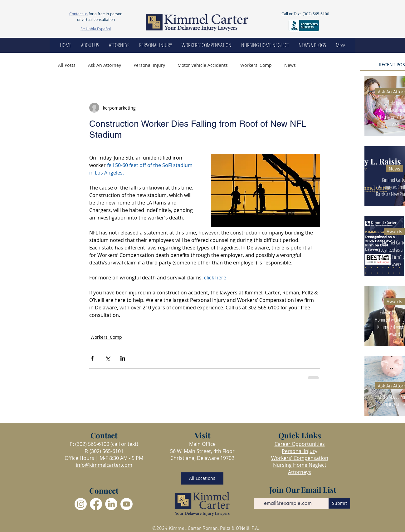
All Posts (67, 65)
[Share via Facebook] (92, 358)
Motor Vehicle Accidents (203, 65)
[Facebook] (96, 504)
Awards (394, 232)
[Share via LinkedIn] (123, 358)
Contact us (78, 14)
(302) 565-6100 (316, 14)
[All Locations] (202, 478)
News (290, 65)
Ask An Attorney (105, 65)
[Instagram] (81, 504)
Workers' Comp (256, 65)
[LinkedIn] (111, 504)
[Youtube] (127, 504)
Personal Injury (149, 65)
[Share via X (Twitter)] (107, 358)
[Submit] (339, 503)
